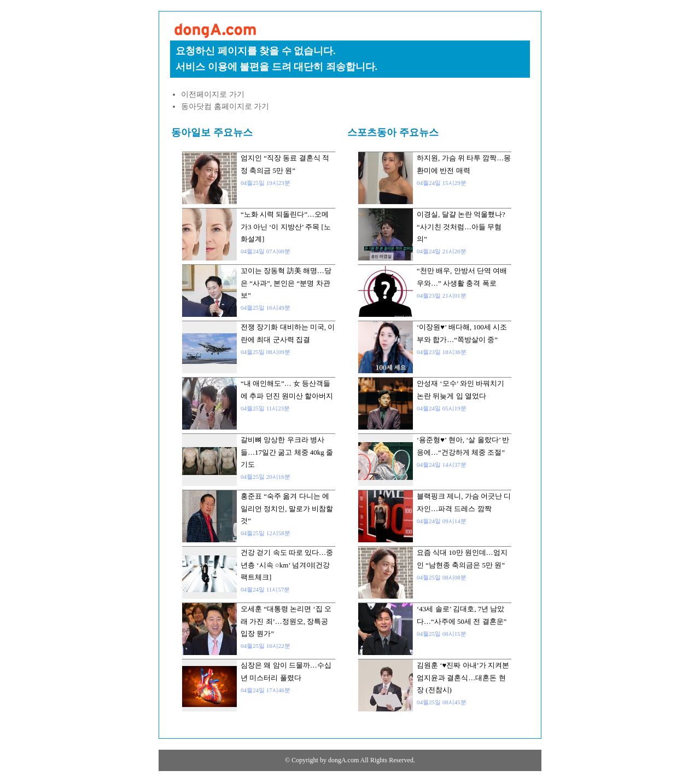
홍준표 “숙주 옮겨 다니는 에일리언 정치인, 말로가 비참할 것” (287, 508)
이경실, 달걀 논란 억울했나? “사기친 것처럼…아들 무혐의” (461, 227)
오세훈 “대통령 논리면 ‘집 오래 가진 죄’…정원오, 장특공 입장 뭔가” (286, 621)
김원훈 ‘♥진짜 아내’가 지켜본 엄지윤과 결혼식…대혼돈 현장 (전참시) (463, 677)
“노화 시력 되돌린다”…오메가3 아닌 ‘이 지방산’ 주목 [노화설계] (286, 227)
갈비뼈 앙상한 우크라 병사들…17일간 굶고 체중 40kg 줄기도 (287, 452)
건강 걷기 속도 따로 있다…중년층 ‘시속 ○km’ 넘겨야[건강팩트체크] (287, 565)
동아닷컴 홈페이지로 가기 (225, 106)
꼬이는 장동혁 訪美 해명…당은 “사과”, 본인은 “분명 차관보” (286, 283)
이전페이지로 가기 (213, 94)
